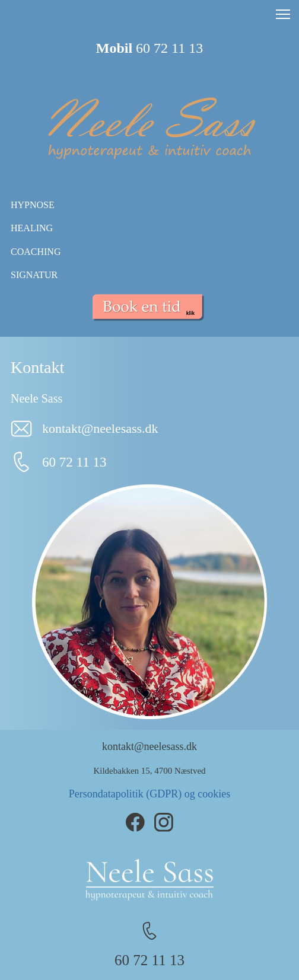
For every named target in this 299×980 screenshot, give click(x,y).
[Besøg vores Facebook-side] (135, 822)
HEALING (32, 228)
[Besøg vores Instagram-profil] (164, 822)
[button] (283, 14)
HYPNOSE (33, 205)
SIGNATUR (34, 275)
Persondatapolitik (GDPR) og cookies (149, 794)
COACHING (36, 252)
